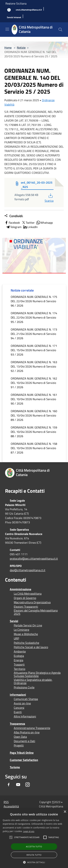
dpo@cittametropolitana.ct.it (28, 570)
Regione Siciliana (16, 3)
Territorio (19, 669)
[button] (27, 837)
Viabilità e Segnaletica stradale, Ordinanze (33, 681)
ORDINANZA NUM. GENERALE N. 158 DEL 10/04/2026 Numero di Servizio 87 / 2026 (34, 448)
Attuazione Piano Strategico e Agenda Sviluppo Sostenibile (37, 674)
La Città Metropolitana (28, 594)
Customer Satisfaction (24, 760)
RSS (6, 802)
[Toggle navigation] (7, 29)
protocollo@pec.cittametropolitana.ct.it (34, 559)
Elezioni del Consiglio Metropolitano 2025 (36, 612)
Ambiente (20, 651)
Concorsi (19, 708)
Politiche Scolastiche (26, 643)
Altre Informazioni (25, 716)
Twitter (28, 223)
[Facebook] (9, 785)
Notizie (21, 48)
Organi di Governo (25, 598)
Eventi (18, 712)
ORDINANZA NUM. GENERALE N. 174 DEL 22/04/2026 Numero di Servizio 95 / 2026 (34, 317)
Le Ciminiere (21, 630)
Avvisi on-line (22, 703)
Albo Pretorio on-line (27, 732)
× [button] (65, 812)
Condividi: (14, 216)
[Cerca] (60, 30)
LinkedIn (30, 227)
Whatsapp (44, 223)
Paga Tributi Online (22, 753)
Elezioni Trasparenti (26, 607)
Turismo (15, 767)
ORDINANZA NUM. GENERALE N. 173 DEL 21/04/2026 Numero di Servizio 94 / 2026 (34, 334)
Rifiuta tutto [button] (34, 855)
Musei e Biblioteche (26, 634)
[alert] (34, 838)
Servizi (14, 621)
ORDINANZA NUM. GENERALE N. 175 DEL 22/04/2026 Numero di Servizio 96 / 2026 (34, 301)
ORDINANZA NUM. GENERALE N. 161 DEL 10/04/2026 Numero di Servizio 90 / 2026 (34, 399)
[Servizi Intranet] (14, 18)
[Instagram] (28, 785)
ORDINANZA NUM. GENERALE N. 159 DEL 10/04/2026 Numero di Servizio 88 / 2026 (34, 432)
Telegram (14, 227)
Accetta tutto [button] (34, 847)
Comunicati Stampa (26, 699)
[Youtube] (18, 785)
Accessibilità (11, 806)
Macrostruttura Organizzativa (32, 602)
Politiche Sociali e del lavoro (31, 647)
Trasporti (19, 664)
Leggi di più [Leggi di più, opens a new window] (29, 831)
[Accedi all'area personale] (9, 10)
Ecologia (19, 656)
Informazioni (18, 695)
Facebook (12, 223)
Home (8, 48)
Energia (18, 660)
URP (16, 638)
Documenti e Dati (24, 741)
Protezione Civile (24, 687)
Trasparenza (17, 724)
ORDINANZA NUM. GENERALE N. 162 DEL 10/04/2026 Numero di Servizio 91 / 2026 (34, 383)
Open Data (20, 737)
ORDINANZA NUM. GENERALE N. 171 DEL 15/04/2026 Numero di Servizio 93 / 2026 (34, 350)
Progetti (19, 745)
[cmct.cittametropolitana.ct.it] (29, 10)
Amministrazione (20, 589)
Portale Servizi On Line (28, 625)
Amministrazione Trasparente (32, 728)
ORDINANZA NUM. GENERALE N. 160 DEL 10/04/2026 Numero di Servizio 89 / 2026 (34, 415)
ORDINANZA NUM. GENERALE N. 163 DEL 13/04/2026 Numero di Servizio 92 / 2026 (34, 366)
